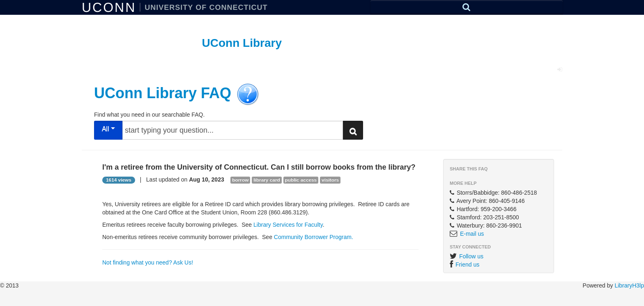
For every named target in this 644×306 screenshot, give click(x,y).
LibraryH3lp (629, 285)
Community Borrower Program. (314, 237)
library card (267, 180)
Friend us (467, 265)
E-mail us (472, 234)
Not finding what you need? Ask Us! (148, 262)
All (108, 129)
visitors (330, 180)
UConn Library (242, 43)
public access (301, 180)
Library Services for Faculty (288, 225)
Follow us (471, 256)
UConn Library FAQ (163, 93)
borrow (240, 180)
